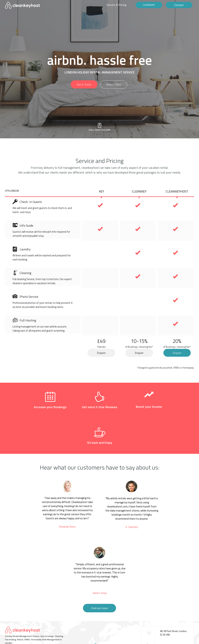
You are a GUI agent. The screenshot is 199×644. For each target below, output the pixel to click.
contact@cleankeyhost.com (174, 626)
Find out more (99, 576)
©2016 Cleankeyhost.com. (18, 624)
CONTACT (9, 619)
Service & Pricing (117, 5)
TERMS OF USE (24, 619)
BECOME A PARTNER (43, 619)
